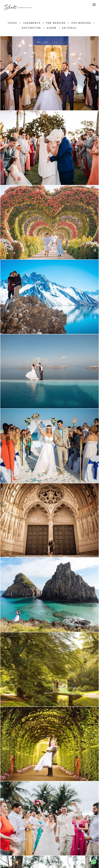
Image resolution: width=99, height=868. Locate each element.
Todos (12, 23)
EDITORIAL (70, 28)
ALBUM (52, 28)
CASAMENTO (32, 23)
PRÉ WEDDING (56, 23)
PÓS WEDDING (81, 23)
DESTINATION (31, 28)
